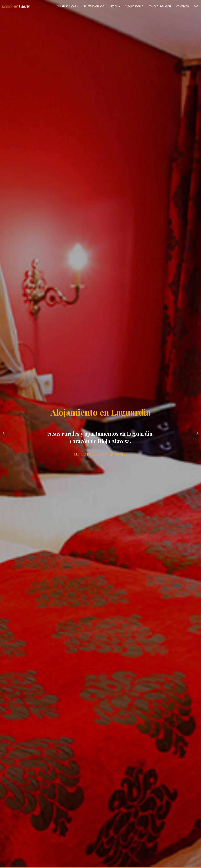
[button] (4, 433)
